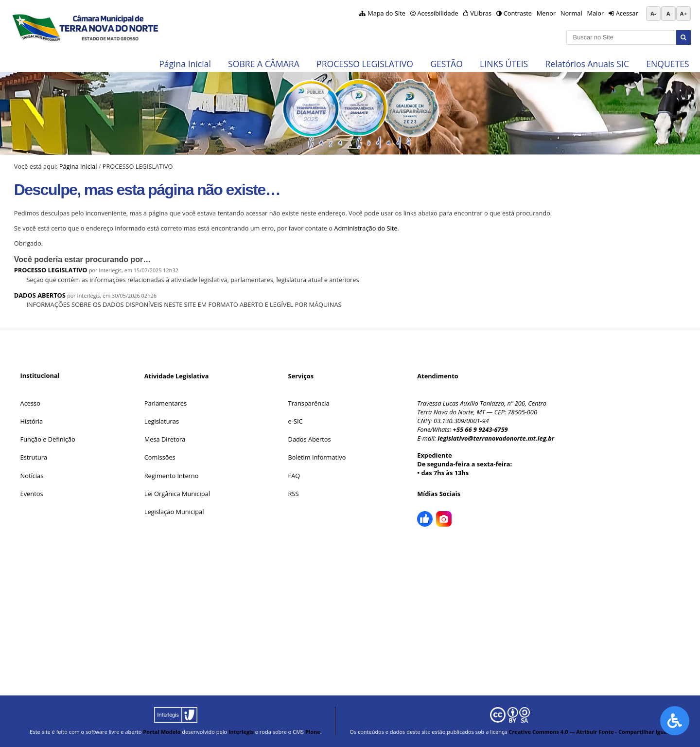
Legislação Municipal (174, 512)
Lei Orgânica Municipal (177, 494)
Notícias (32, 476)
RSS (294, 494)
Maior (595, 13)
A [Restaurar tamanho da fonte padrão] (668, 13)
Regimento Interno (172, 476)
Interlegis (241, 732)
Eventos (32, 494)
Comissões (160, 457)
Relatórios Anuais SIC (587, 64)
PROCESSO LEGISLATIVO (365, 64)
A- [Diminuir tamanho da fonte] (653, 13)
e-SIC (296, 421)
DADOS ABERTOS (40, 295)
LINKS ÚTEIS (504, 64)
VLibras (481, 13)
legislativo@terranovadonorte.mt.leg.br (496, 438)
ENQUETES (667, 64)
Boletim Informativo (317, 457)
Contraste (518, 13)
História (32, 421)
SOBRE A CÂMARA (264, 64)
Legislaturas (162, 421)
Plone (313, 732)
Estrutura (34, 457)
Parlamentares (166, 403)
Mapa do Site (386, 13)
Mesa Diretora (165, 439)
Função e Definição (48, 439)
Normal (571, 13)
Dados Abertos (310, 439)
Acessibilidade (437, 13)
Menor (546, 13)
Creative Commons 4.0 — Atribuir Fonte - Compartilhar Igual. (589, 732)
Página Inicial (185, 64)
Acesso (30, 403)
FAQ (294, 476)
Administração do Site (366, 228)
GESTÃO (446, 64)
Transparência (309, 403)
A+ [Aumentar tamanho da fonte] (683, 13)
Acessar (627, 13)
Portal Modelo (162, 732)
